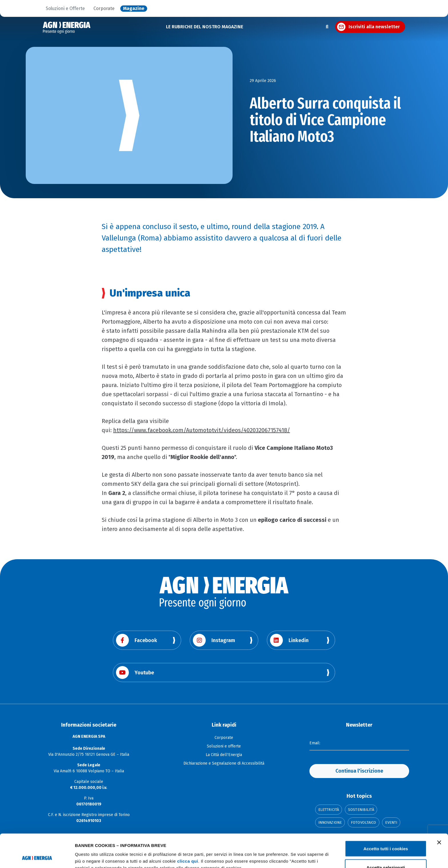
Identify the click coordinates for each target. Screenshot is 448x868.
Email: (315, 743)
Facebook (137, 640)
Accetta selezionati (386, 834)
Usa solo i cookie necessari (386, 853)
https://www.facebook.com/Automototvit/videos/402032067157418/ (202, 430)
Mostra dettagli (301, 853)
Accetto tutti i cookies (386, 815)
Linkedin (289, 640)
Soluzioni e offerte (224, 746)
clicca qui (188, 828)
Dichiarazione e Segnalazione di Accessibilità (224, 763)
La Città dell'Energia (224, 755)
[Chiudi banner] (439, 809)
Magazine (134, 9)
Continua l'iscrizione (359, 771)
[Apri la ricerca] (327, 27)
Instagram (214, 640)
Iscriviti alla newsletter (374, 27)
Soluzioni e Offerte (65, 9)
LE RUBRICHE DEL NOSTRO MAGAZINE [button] (205, 27)
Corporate (104, 9)
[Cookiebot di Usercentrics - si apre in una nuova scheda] (37, 857)
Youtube (135, 672)
